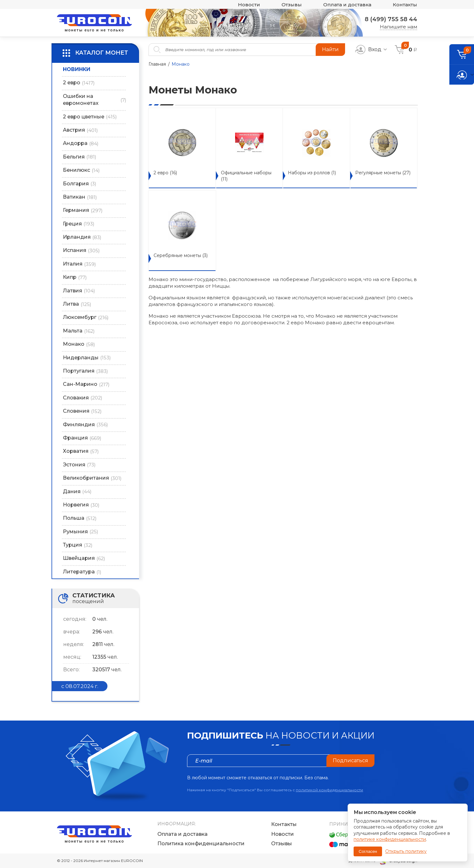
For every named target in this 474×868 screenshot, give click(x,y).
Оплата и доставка (347, 5)
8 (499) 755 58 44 (391, 19)
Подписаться (350, 760)
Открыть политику (406, 851)
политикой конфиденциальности (329, 790)
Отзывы (292, 5)
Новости (249, 5)
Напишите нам (398, 27)
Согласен (368, 851)
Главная (157, 64)
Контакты (405, 5)
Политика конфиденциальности (201, 844)
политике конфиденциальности (390, 839)
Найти (330, 49)
